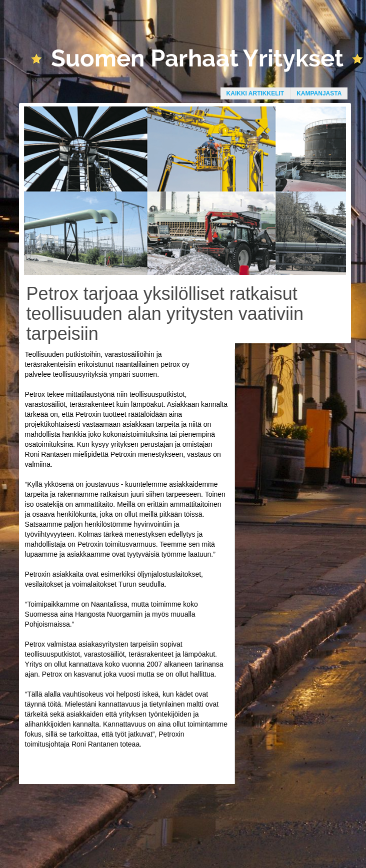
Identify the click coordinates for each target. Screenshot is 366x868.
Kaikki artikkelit (255, 93)
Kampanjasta (319, 93)
